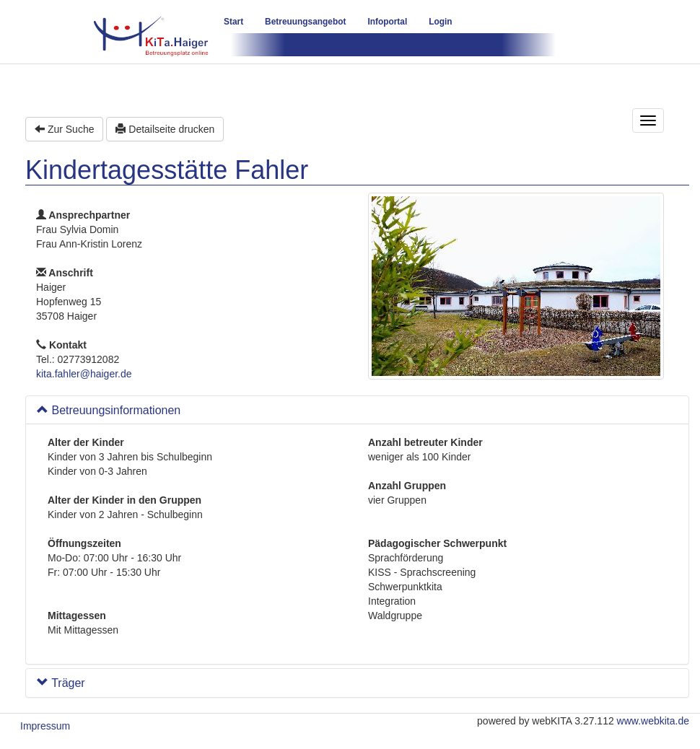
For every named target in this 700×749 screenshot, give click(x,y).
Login (440, 22)
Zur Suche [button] (64, 129)
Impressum (45, 726)
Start (233, 22)
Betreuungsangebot (305, 22)
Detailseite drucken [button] (165, 129)
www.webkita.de (653, 721)
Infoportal (387, 22)
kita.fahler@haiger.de (84, 374)
